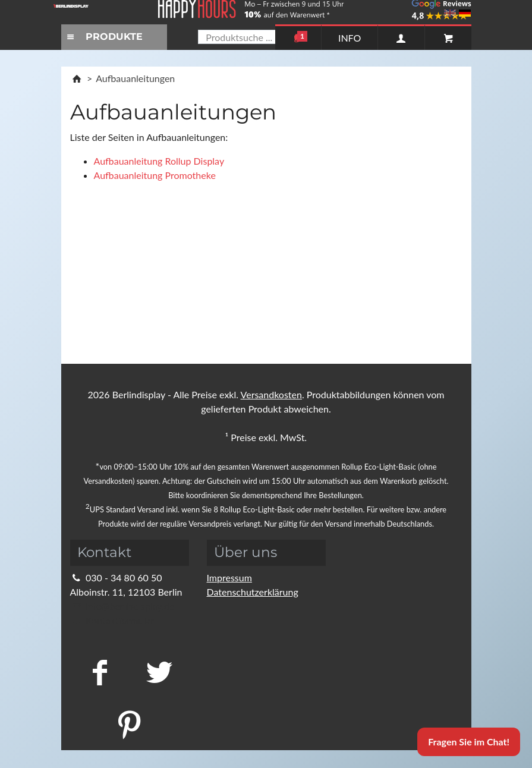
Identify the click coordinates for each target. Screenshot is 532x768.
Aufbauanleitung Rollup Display (159, 161)
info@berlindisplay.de (122, 606)
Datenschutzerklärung (253, 592)
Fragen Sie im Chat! (469, 742)
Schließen (361, 378)
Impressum (229, 577)
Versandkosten (271, 394)
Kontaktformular (112, 620)
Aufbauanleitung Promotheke (155, 175)
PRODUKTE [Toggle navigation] (103, 37)
